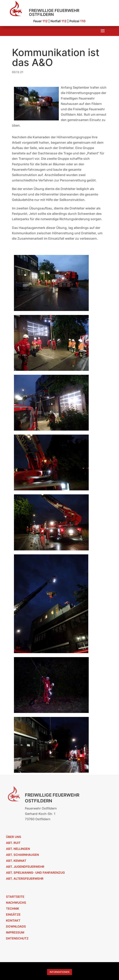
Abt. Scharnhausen (22, 855)
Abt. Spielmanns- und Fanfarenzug (35, 873)
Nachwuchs (16, 903)
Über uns (14, 837)
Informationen (59, 972)
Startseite (15, 897)
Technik (13, 909)
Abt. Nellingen (18, 849)
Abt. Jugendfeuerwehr (25, 867)
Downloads (16, 926)
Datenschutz (17, 938)
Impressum (15, 932)
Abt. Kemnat (16, 861)
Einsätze (13, 915)
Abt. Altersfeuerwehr (25, 879)
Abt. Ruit (13, 843)
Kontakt (13, 920)
